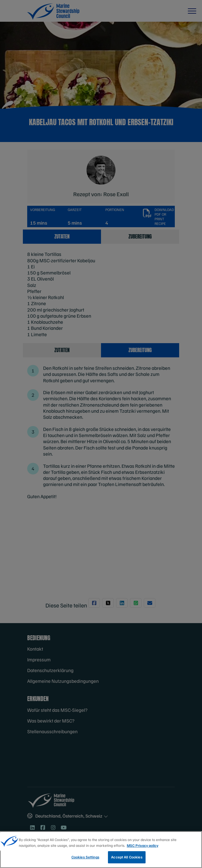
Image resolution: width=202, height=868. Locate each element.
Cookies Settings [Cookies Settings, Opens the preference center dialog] (85, 857)
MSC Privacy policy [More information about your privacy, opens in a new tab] (143, 845)
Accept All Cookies (127, 857)
